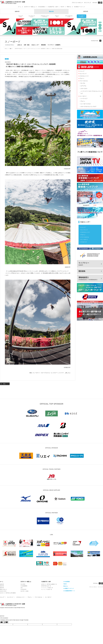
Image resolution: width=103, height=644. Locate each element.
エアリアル (83, 86)
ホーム (20, 7)
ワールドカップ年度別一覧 (47, 588)
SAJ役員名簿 (23, 589)
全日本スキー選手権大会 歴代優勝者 (8, 593)
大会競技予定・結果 (53, 7)
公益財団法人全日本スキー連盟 (13, 604)
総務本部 (17, 11)
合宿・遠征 (27, 45)
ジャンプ (20, 16)
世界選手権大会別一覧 (46, 586)
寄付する (66, 586)
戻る (4, 384)
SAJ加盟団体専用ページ (69, 591)
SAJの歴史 (23, 584)
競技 (11, 49)
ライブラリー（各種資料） (54, 45)
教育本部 (86, 11)
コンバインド (32, 16)
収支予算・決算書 (24, 591)
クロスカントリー (45, 16)
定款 (22, 588)
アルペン (57, 16)
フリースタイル (69, 16)
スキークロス (84, 89)
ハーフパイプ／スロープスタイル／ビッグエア (91, 92)
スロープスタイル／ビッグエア (88, 106)
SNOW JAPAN (3, 591)
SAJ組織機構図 (24, 586)
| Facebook (83, 249)
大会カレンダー (35, 45)
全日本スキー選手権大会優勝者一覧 (49, 584)
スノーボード (82, 16)
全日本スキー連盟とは (30, 7)
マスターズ (84, 242)
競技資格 (43, 45)
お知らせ (20, 45)
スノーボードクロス (86, 104)
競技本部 (51, 11)
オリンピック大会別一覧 (47, 589)
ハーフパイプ (84, 99)
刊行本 (62, 7)
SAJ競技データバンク (80, 7)
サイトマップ (88, 3)
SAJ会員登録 (41, 7)
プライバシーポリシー (77, 3)
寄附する (69, 7)
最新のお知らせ (3, 589)
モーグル (83, 83)
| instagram (97, 249)
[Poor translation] (6, 622)
